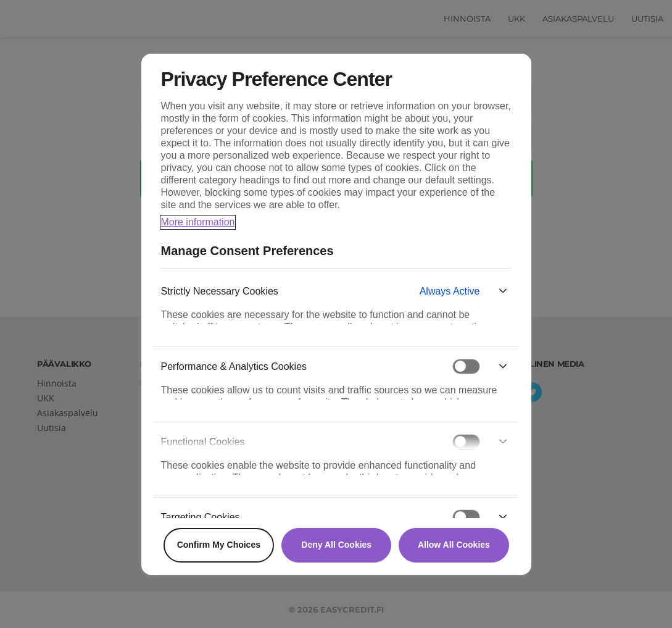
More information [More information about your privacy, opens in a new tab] (198, 222)
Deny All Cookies (336, 545)
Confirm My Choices (219, 545)
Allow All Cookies (454, 545)
